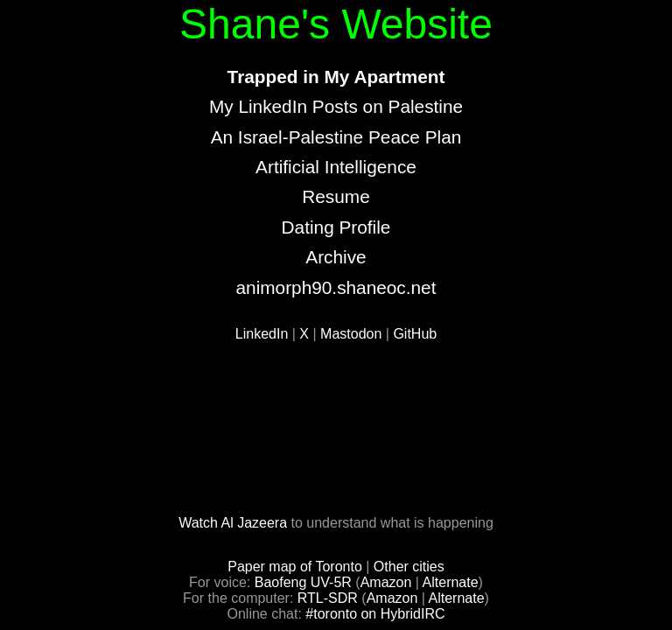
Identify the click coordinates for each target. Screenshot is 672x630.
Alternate (451, 582)
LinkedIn (262, 334)
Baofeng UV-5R (303, 582)
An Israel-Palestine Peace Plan (336, 137)
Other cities (409, 567)
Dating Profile (336, 227)
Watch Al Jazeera (233, 523)
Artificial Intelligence (336, 167)
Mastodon (351, 334)
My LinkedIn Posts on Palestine (336, 106)
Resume (336, 196)
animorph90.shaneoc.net (336, 287)
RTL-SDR (328, 598)
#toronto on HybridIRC (375, 614)
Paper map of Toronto (295, 567)
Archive (336, 257)
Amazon (386, 582)
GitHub (415, 334)
